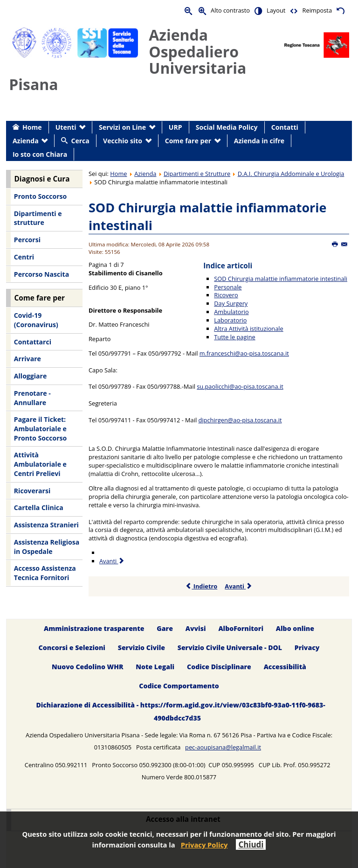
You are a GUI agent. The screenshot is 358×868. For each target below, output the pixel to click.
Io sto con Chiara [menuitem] (40, 154)
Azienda (145, 174)
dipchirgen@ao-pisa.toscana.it (240, 420)
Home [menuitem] (32, 127)
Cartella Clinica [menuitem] (39, 507)
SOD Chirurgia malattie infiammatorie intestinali (281, 279)
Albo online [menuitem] (295, 629)
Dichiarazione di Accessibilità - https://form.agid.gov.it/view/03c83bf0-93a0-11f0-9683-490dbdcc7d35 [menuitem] (180, 711)
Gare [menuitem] (165, 629)
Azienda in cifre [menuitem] (259, 141)
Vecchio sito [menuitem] (123, 141)
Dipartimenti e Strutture (197, 174)
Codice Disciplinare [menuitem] (219, 667)
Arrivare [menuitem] (28, 359)
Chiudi (251, 844)
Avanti (238, 586)
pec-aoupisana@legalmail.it (223, 747)
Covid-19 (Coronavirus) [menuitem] (36, 320)
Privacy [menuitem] (307, 647)
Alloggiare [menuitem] (30, 376)
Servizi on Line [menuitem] (122, 127)
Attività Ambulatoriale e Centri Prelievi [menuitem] (40, 464)
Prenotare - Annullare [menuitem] (32, 398)
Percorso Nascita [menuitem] (41, 274)
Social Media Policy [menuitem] (227, 127)
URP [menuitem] (176, 127)
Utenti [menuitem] (66, 127)
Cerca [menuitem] (80, 141)
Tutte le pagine (234, 337)
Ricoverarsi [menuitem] (32, 491)
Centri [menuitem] (24, 257)
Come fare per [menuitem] (188, 141)
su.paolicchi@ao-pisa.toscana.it (240, 386)
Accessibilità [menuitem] (285, 667)
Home (118, 174)
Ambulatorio (231, 312)
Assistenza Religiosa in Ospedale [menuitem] (47, 547)
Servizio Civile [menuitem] (141, 647)
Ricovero (226, 295)
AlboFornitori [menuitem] (241, 629)
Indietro (201, 586)
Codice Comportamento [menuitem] (179, 686)
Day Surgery (231, 303)
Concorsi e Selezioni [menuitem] (72, 647)
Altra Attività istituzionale (248, 329)
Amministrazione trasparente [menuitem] (94, 629)
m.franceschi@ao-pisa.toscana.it (244, 353)
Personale (228, 287)
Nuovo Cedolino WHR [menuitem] (87, 667)
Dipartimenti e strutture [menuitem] (38, 218)
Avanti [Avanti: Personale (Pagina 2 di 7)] (112, 561)
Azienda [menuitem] (26, 141)
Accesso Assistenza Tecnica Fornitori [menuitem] (45, 573)
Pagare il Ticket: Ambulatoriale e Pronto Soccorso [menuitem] (40, 428)
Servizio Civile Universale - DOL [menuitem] (230, 647)
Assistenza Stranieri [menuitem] (46, 525)
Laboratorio (230, 320)
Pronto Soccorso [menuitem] (40, 196)
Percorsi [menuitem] (27, 240)
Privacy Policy (204, 845)
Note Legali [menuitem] (155, 667)
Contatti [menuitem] (285, 127)
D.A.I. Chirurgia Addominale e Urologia (291, 174)
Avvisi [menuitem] (196, 629)
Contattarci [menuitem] (33, 342)
